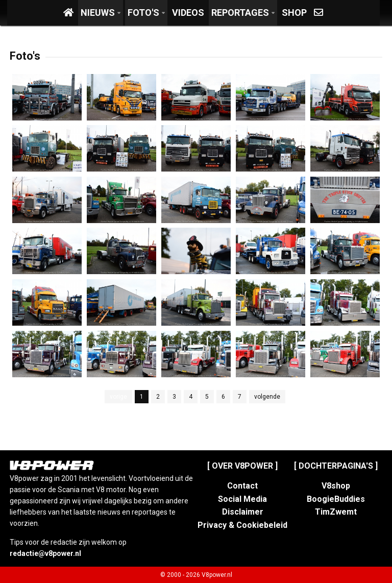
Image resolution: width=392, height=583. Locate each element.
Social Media (242, 499)
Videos (188, 13)
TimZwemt (336, 512)
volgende (267, 397)
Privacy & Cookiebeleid (242, 525)
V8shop (336, 486)
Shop (294, 13)
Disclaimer (243, 512)
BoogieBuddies (336, 499)
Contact (242, 486)
